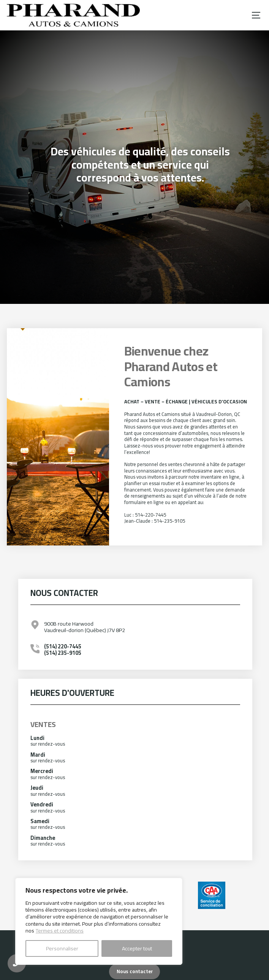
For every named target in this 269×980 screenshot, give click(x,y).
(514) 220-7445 (63, 646)
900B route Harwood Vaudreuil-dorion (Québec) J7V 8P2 (85, 627)
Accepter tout (137, 948)
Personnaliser (62, 948)
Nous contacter (135, 971)
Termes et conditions (60, 931)
